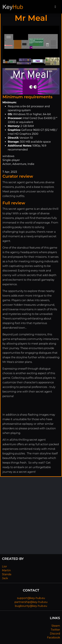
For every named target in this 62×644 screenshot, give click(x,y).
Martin (6, 570)
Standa (7, 574)
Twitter (55, 630)
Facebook (54, 638)
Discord (55, 634)
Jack (5, 578)
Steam (56, 626)
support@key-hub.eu (31, 598)
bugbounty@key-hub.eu (31, 606)
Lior (4, 566)
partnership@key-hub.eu (31, 602)
